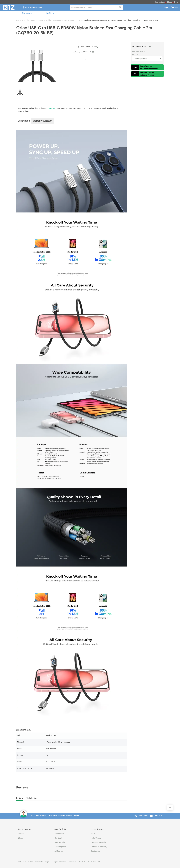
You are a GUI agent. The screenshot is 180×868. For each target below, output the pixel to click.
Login (166, 7)
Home (19, 20)
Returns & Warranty (99, 847)
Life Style (49, 13)
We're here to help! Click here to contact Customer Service (55, 816)
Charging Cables (76, 20)
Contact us (158, 816)
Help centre (143, 816)
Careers (21, 833)
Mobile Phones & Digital (33, 20)
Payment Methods (98, 842)
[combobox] (97, 7)
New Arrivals (60, 842)
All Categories (60, 847)
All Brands (59, 851)
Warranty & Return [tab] (42, 121)
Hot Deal (58, 838)
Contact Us (96, 851)
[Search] (120, 8)
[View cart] (173, 7)
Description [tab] (24, 121)
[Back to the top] (170, 807)
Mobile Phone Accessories (56, 20)
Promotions (160, 2)
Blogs (169, 2)
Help (176, 2)
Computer (27, 13)
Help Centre (96, 838)
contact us (50, 108)
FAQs (93, 833)
